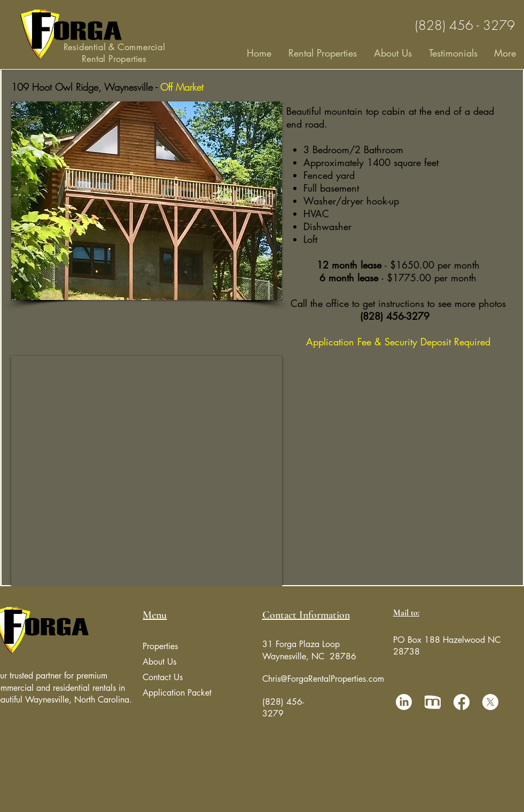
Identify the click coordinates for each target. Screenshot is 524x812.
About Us (159, 662)
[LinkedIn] (404, 702)
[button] (147, 201)
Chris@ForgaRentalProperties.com (323, 679)
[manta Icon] (433, 702)
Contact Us (163, 677)
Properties (160, 646)
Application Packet (177, 693)
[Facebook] (462, 702)
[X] (490, 702)
